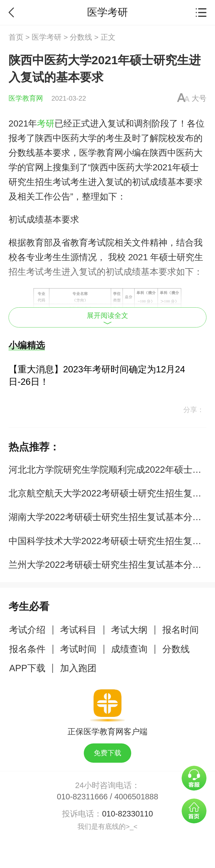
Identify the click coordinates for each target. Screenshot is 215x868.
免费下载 (108, 753)
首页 (16, 37)
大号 (199, 98)
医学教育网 (26, 98)
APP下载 (27, 668)
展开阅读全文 (108, 318)
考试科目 (78, 630)
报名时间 (181, 630)
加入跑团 (78, 668)
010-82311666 (82, 797)
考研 (46, 123)
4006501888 (136, 797)
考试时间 (78, 649)
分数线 (81, 37)
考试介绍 (27, 630)
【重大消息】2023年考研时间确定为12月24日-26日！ (97, 375)
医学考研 (47, 37)
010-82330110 (127, 814)
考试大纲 (129, 630)
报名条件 (27, 649)
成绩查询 (129, 649)
